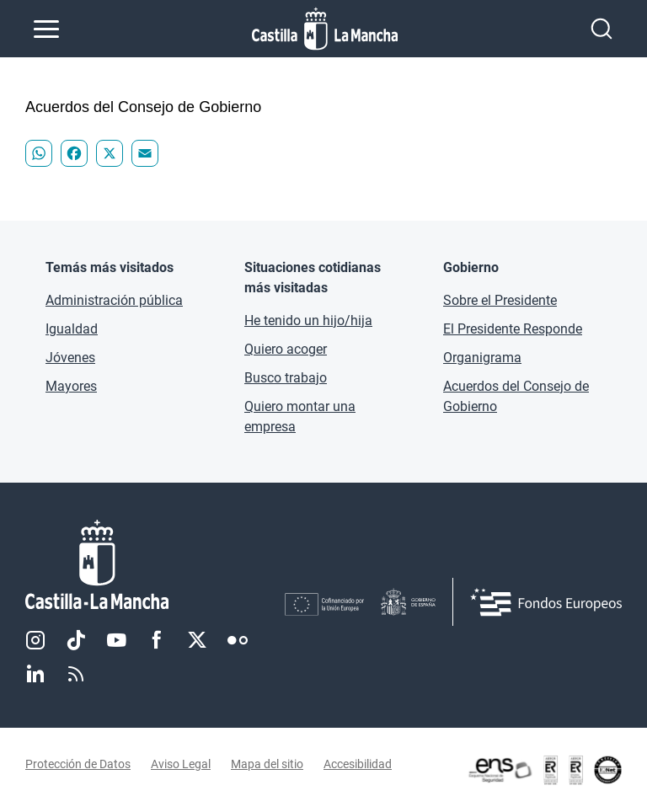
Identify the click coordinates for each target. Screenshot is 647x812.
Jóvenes (70, 358)
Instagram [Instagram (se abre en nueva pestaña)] (35, 640)
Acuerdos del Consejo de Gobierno (516, 396)
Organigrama (482, 358)
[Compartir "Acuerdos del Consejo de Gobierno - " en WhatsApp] (39, 153)
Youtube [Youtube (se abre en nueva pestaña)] (116, 640)
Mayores (71, 386)
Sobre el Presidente (500, 300)
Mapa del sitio (267, 764)
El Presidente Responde (513, 329)
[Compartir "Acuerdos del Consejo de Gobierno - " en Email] (145, 153)
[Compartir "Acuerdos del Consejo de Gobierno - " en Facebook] (74, 153)
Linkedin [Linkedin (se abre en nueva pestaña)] (35, 674)
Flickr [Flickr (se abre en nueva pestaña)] (238, 640)
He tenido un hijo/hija (308, 321)
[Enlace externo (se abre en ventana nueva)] (544, 770)
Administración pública (114, 300)
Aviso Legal (181, 764)
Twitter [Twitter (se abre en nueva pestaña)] (197, 640)
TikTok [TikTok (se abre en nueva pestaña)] (76, 640)
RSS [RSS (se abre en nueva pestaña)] (76, 674)
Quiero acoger (286, 349)
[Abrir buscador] (602, 29)
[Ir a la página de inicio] (325, 29)
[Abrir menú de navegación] (46, 29)
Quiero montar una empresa (300, 417)
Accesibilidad (358, 764)
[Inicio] (155, 565)
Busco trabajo (286, 378)
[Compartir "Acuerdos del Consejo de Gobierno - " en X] (110, 153)
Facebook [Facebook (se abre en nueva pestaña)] (157, 640)
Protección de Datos (78, 764)
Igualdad (72, 329)
